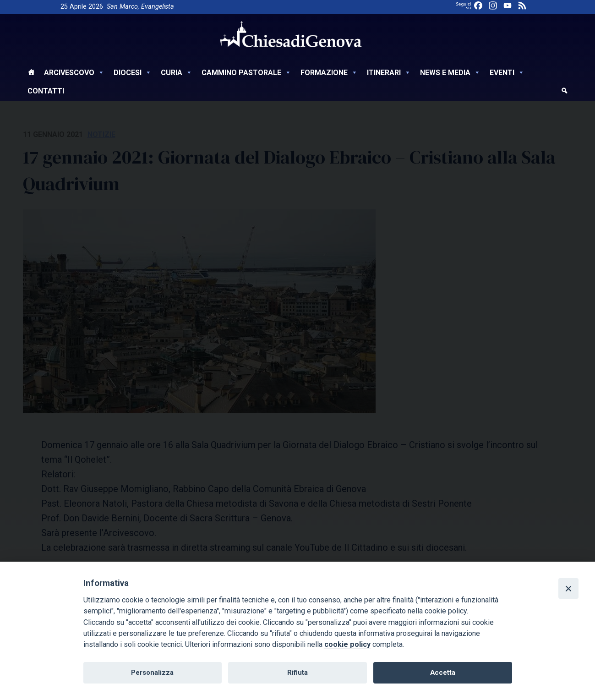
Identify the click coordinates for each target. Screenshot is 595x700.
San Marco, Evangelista (140, 7)
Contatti (46, 91)
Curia (177, 73)
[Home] (31, 74)
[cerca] (564, 92)
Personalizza (152, 673)
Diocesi (133, 73)
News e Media (450, 73)
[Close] (568, 588)
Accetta (443, 673)
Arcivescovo (74, 73)
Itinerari (389, 73)
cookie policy (347, 644)
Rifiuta (297, 673)
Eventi (507, 73)
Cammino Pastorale (246, 73)
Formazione (329, 73)
